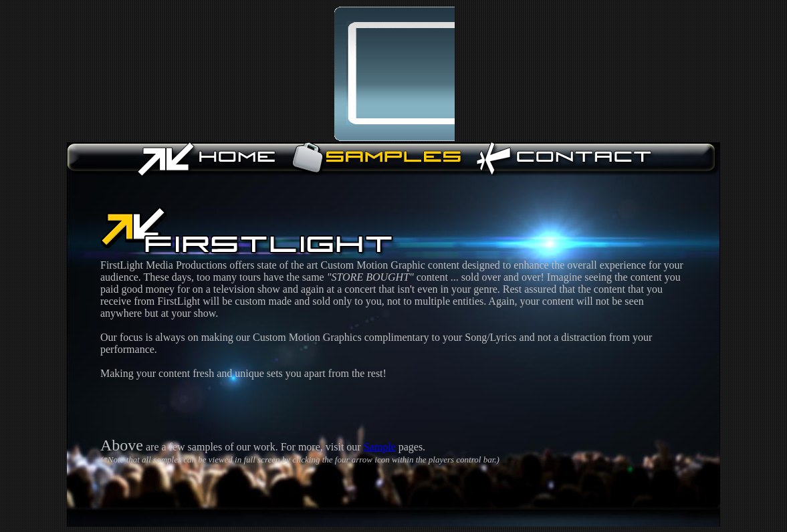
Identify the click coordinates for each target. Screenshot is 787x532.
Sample (380, 447)
